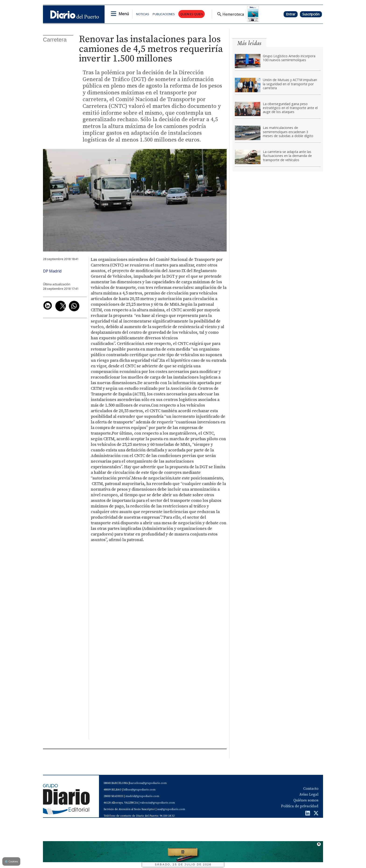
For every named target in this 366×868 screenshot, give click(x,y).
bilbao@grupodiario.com (139, 790)
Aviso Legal (309, 794)
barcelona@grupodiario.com (148, 783)
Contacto (311, 789)
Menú (124, 14)
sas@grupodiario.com (171, 809)
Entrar (291, 14)
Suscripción (311, 14)
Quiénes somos (306, 800)
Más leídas (249, 43)
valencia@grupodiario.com (157, 803)
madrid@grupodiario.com (142, 796)
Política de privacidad (300, 806)
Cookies (11, 861)
